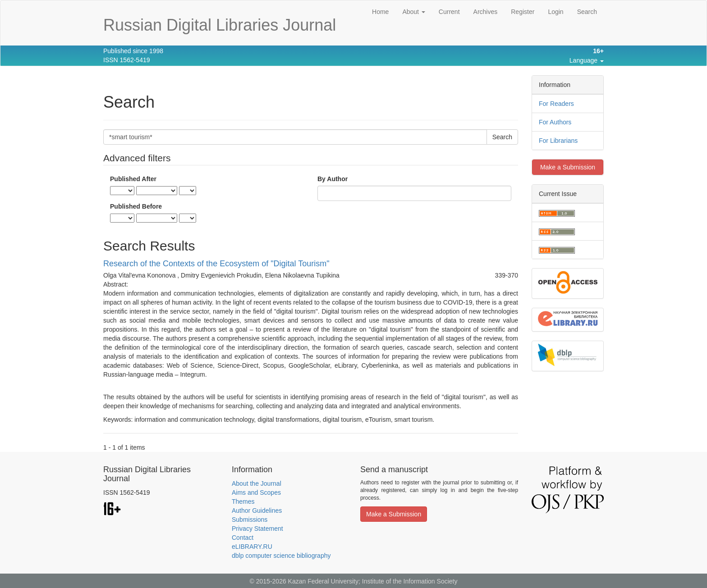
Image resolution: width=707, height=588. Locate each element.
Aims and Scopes (256, 492)
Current (449, 12)
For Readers (556, 104)
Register (523, 12)
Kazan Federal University (323, 581)
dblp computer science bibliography (281, 556)
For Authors (555, 122)
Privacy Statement (257, 529)
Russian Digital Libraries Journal (220, 25)
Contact (243, 538)
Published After (133, 179)
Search (587, 12)
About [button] (413, 12)
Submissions (250, 520)
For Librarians (558, 141)
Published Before (136, 206)
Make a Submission (568, 167)
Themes (243, 501)
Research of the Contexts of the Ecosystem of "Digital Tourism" (216, 264)
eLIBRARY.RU (252, 547)
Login (555, 12)
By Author (333, 179)
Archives (486, 12)
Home (380, 12)
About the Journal (257, 483)
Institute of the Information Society (410, 581)
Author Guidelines (257, 511)
